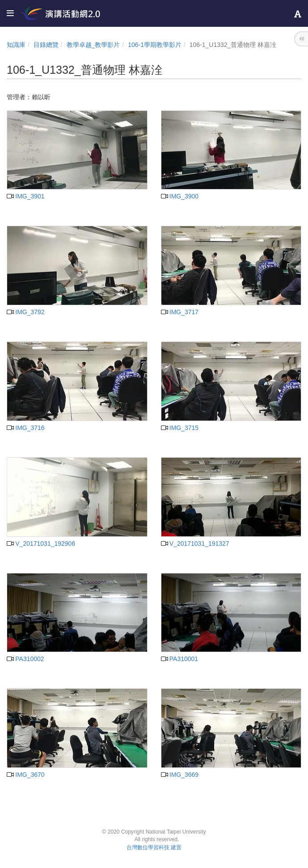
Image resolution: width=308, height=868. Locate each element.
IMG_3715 (180, 428)
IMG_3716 (26, 428)
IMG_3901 (26, 196)
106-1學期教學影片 (155, 45)
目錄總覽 (46, 45)
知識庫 (16, 45)
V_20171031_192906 (41, 544)
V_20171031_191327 (195, 544)
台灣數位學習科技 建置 (154, 847)
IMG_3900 (180, 196)
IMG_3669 (180, 775)
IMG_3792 (26, 312)
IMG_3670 (26, 775)
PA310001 (180, 659)
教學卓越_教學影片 (93, 45)
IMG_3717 (180, 312)
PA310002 (25, 659)
